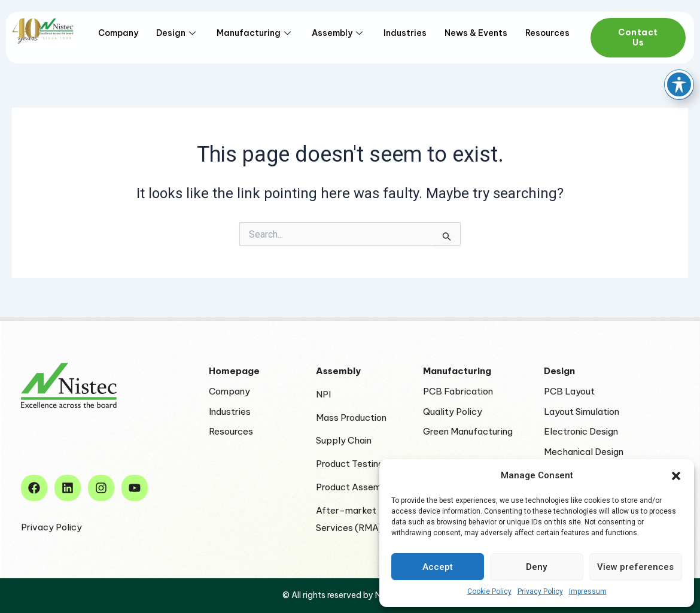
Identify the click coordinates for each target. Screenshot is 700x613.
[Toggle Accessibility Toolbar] (679, 44)
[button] (676, 476)
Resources (547, 33)
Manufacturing (255, 33)
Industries (405, 33)
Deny (536, 567)
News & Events (476, 33)
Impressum (588, 591)
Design (177, 33)
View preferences (635, 567)
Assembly (339, 33)
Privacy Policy (540, 591)
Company (118, 33)
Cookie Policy (489, 591)
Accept (438, 567)
